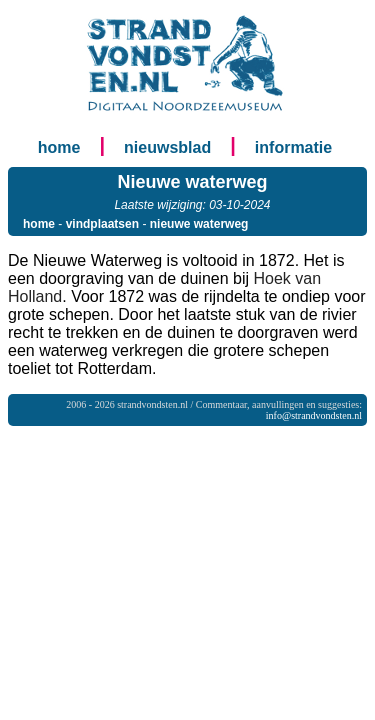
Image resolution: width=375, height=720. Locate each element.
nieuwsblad (167, 147)
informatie (293, 147)
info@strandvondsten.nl (314, 415)
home (59, 147)
